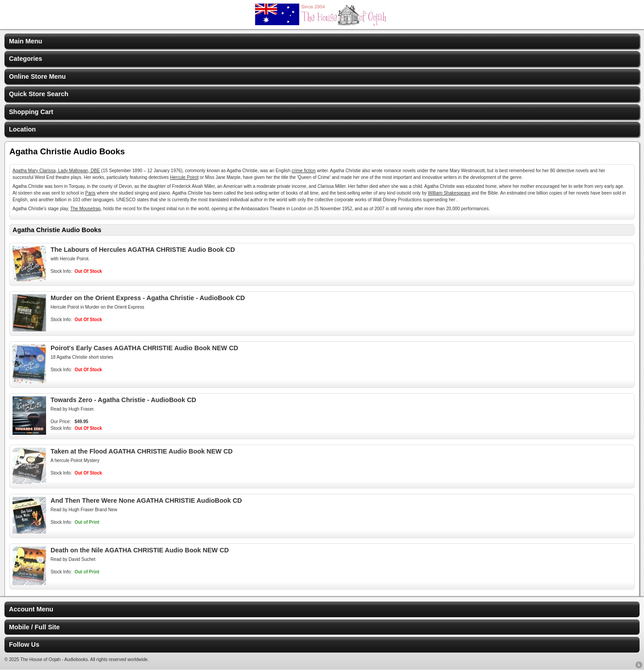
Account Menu (31, 609)
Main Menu (25, 41)
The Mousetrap (85, 209)
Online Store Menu (37, 76)
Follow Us (24, 645)
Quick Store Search (39, 94)
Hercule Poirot (184, 177)
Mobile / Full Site (34, 627)
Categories (25, 59)
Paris (90, 193)
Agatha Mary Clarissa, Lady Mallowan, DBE (56, 171)
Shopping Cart (31, 112)
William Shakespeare (449, 193)
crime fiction (304, 171)
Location (22, 129)
